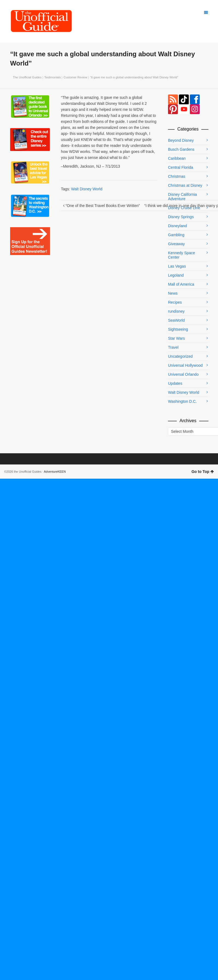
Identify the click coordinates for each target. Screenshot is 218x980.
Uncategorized (180, 356)
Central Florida (181, 167)
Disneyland (177, 226)
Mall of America (181, 284)
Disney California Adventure (182, 197)
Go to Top (203, 472)
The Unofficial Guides (27, 77)
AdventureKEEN (55, 472)
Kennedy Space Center (182, 255)
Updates (175, 383)
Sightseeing (178, 329)
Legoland (176, 275)
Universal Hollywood (185, 365)
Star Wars (176, 338)
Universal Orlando (183, 374)
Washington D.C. (182, 401)
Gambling (176, 235)
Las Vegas (177, 266)
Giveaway (176, 244)
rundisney (176, 311)
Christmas (177, 176)
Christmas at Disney (185, 185)
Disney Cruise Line (184, 208)
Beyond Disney (181, 140)
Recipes (175, 302)
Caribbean (177, 158)
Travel (173, 347)
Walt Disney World (87, 189)
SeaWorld (176, 320)
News (173, 293)
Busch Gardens (181, 149)
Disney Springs (181, 217)
